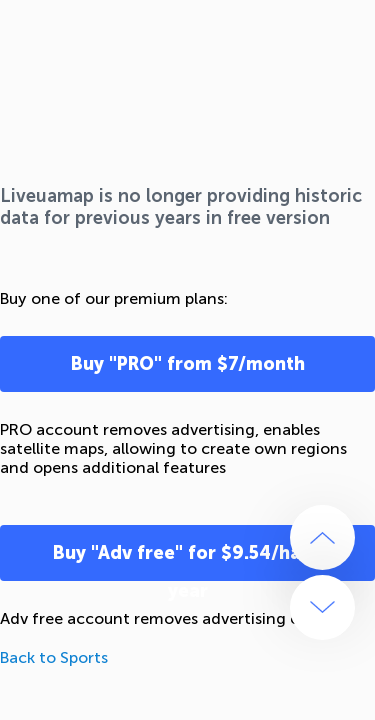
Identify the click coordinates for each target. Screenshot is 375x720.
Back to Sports (54, 657)
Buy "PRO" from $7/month (188, 364)
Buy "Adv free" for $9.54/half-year (188, 561)
